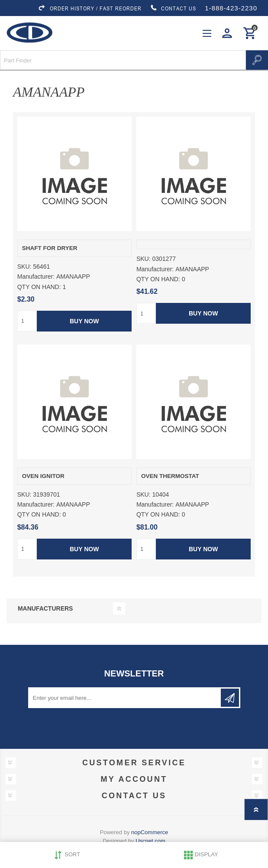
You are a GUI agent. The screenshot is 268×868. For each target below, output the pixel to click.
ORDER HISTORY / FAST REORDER (90, 8)
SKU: (24, 267)
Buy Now (84, 321)
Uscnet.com (150, 841)
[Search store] (123, 60)
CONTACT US (173, 8)
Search (257, 60)
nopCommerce (150, 832)
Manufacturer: (36, 277)
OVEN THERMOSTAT (170, 476)
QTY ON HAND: (39, 287)
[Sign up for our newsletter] (125, 698)
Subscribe (230, 698)
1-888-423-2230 (231, 8)
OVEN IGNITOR (43, 476)
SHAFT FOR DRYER (50, 248)
